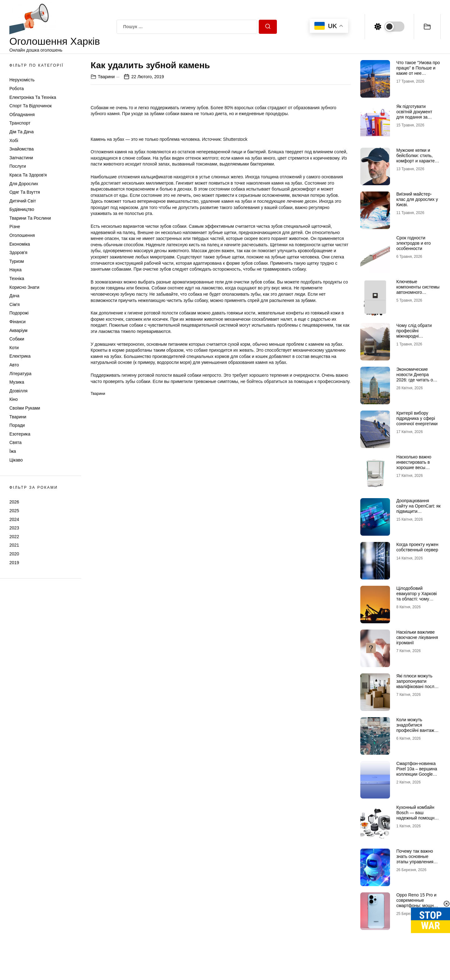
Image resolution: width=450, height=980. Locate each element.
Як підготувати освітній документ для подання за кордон (414, 114)
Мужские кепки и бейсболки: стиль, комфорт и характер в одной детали (417, 158)
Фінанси (17, 322)
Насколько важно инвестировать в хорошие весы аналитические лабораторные (414, 467)
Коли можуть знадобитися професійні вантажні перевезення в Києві (417, 727)
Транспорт (20, 123)
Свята (15, 442)
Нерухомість (22, 80)
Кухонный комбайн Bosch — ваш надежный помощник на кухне (417, 815)
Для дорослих (24, 184)
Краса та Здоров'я (28, 175)
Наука (15, 270)
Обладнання (22, 115)
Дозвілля (18, 391)
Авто (14, 365)
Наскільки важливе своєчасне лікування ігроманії (417, 637)
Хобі (14, 140)
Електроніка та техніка (33, 97)
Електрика (20, 356)
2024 (14, 519)
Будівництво (22, 209)
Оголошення (22, 235)
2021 (14, 545)
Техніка (17, 278)
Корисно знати (24, 287)
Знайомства (22, 149)
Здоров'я (18, 253)
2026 (14, 502)
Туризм (17, 261)
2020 (14, 554)
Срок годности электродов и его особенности (413, 243)
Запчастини (21, 158)
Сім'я (15, 304)
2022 (14, 537)
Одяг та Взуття (25, 192)
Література (20, 374)
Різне (15, 227)
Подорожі (19, 313)
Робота (17, 89)
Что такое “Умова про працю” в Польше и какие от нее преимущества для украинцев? (418, 73)
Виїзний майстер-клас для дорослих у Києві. (417, 199)
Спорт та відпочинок (30, 106)
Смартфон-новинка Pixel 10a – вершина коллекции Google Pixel (417, 771)
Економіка (20, 244)
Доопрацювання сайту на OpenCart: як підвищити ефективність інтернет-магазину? (418, 511)
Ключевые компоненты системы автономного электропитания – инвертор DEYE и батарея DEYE (418, 295)
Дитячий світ (23, 201)
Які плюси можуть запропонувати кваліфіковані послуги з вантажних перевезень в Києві (418, 686)
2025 (14, 511)
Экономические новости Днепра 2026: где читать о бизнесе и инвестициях (415, 380)
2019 (14, 563)
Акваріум (18, 330)
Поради (17, 425)
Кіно (14, 399)
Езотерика (20, 434)
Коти (14, 348)
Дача (14, 296)
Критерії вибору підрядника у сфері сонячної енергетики (417, 418)
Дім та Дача (22, 132)
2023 (14, 528)
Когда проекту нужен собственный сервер (417, 547)
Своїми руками (25, 408)
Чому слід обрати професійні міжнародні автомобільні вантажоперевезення (418, 336)
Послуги (18, 166)
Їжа (13, 451)
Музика (17, 382)
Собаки (17, 339)
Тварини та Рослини (30, 218)
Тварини (18, 417)
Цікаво (16, 460)
